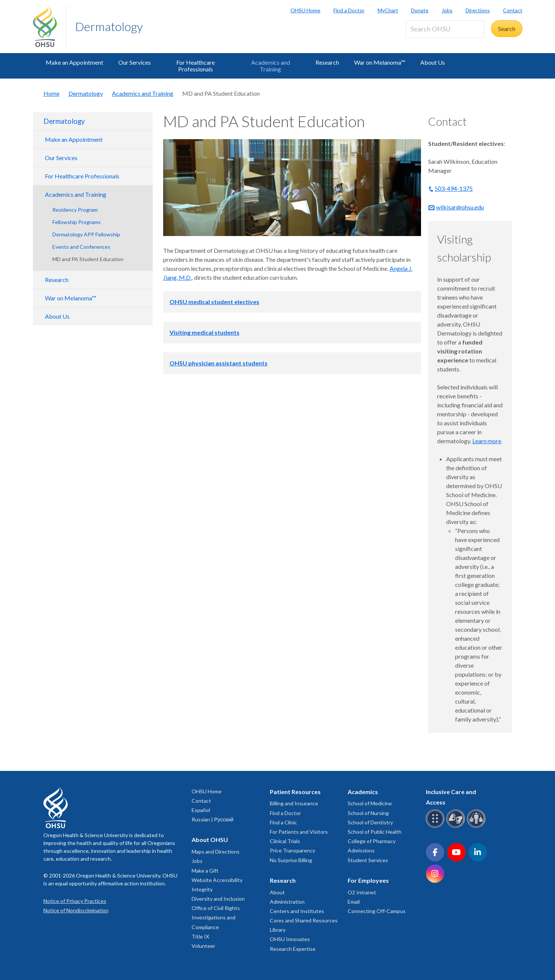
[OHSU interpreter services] (477, 826)
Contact (513, 10)
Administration (287, 902)
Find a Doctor (349, 10)
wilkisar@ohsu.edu (460, 207)
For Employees (368, 880)
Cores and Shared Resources (304, 920)
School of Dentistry (370, 822)
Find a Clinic (283, 822)
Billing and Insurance (294, 803)
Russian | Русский (213, 819)
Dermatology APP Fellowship (86, 234)
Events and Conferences (81, 247)
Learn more (487, 441)
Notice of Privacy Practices (75, 901)
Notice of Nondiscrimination (76, 910)
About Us (433, 62)
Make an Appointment (74, 62)
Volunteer (203, 946)
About (277, 892)
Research (327, 62)
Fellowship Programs (77, 222)
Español (201, 810)
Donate (420, 10)
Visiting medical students (205, 332)
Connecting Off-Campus (377, 911)
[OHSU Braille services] (436, 826)
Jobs (447, 10)
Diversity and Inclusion (218, 899)
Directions (478, 10)
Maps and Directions (216, 852)
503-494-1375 (454, 188)
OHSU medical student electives (214, 302)
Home (51, 93)
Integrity (202, 889)
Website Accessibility (217, 880)
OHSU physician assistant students (219, 363)
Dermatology (109, 26)
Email (354, 902)
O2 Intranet (362, 892)
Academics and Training (271, 66)
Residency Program (75, 210)
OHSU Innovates (290, 939)
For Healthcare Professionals (196, 66)
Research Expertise (293, 949)
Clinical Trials (285, 841)
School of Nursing (368, 813)
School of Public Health (375, 832)
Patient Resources (295, 792)
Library (278, 930)
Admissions (361, 850)
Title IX (200, 936)
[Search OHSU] (445, 29)
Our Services (135, 62)
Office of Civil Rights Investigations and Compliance (216, 917)
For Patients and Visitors (299, 832)
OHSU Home (305, 10)
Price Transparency (292, 850)
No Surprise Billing (291, 860)
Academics (363, 792)
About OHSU (210, 840)
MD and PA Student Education (88, 259)
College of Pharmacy (372, 841)
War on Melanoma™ (380, 62)
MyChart (388, 10)
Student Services (368, 860)
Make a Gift (205, 871)
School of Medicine (370, 803)
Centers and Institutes (297, 911)
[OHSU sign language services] (457, 826)
